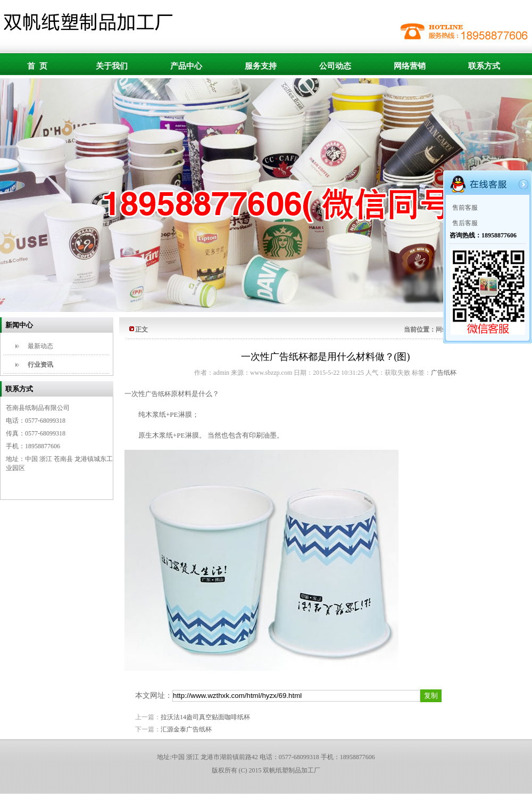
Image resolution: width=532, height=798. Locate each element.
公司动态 (335, 66)
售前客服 (465, 208)
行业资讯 (40, 365)
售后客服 (465, 223)
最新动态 (40, 346)
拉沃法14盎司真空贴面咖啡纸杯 (205, 717)
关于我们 (112, 66)
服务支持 (261, 66)
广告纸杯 (444, 373)
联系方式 (484, 66)
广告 (158, 394)
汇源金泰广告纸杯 (186, 729)
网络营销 (410, 66)
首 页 (37, 66)
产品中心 (186, 66)
